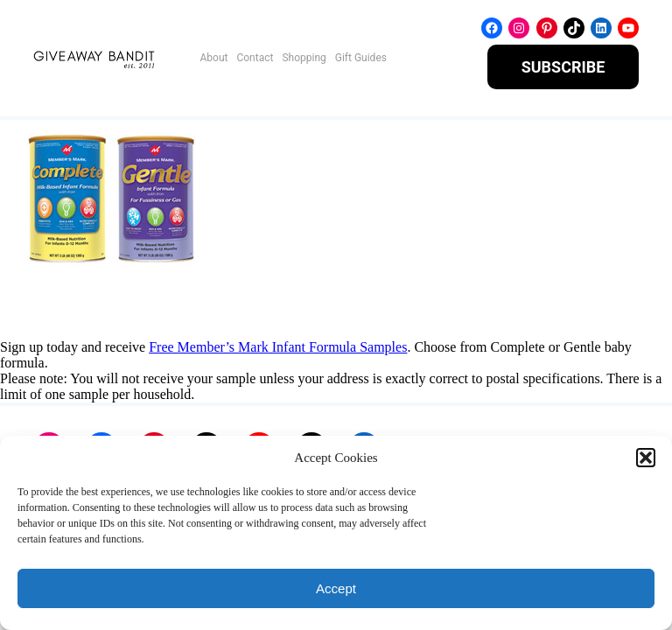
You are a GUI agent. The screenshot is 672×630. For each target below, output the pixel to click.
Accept (336, 588)
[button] (646, 458)
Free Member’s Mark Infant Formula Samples (278, 347)
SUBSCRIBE (563, 67)
